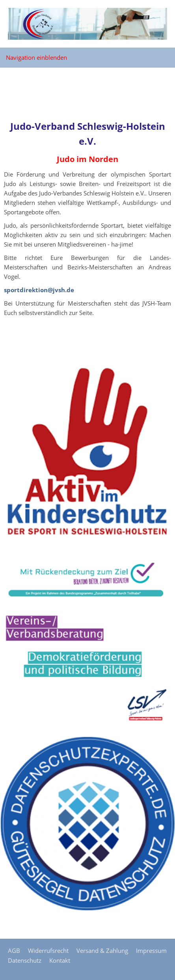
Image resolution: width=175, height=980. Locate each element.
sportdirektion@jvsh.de (39, 290)
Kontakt (60, 960)
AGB (14, 951)
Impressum (151, 951)
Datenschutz (25, 960)
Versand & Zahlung (102, 951)
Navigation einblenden (36, 57)
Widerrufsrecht (48, 951)
